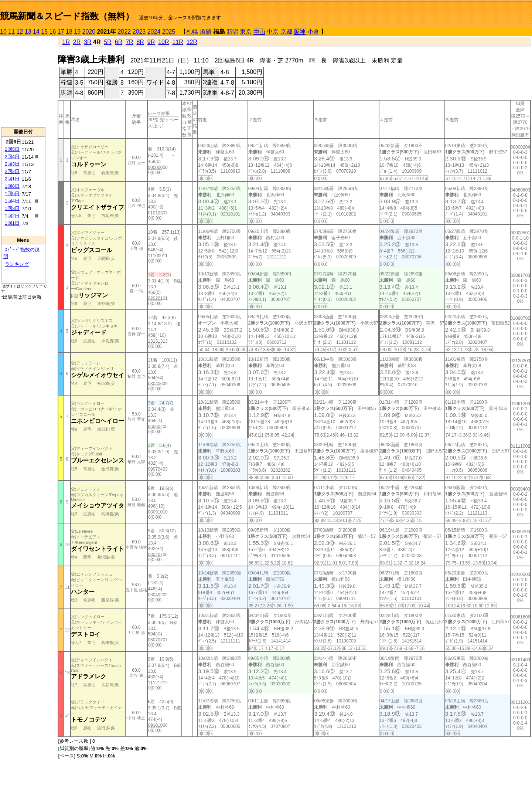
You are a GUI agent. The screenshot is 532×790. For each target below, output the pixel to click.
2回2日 (12, 171)
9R (151, 42)
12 (20, 32)
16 (53, 32)
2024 (154, 32)
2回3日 (12, 164)
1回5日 (12, 194)
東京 (246, 32)
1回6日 (12, 186)
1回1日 (12, 223)
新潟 (232, 32)
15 (44, 32)
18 (69, 32)
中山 (259, 32)
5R (108, 42)
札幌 (192, 32)
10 (3, 32)
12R (192, 42)
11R (178, 42)
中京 (273, 32)
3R (88, 42)
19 (77, 32)
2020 (89, 32)
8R (140, 42)
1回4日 (12, 201)
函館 (205, 32)
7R (129, 42)
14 (36, 32)
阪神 (300, 32)
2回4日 (12, 157)
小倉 (313, 32)
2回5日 (12, 149)
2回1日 (12, 179)
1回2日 (12, 216)
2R (77, 42)
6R (119, 42)
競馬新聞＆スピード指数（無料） (67, 16)
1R (66, 42)
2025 (169, 32)
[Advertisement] (23, 82)
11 (11, 32)
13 (28, 32)
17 (61, 32)
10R (163, 42)
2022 (125, 32)
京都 (286, 32)
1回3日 (12, 208)
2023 (139, 32)
